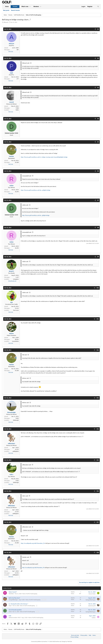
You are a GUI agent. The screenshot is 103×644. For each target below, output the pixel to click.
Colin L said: (25, 496)
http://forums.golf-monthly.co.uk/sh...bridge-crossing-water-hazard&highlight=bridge (44, 157)
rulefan (94, 618)
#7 (98, 200)
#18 (98, 552)
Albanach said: (26, 63)
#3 (98, 88)
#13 (98, 398)
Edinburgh (16, 420)
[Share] (95, 29)
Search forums (15, 10)
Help (90, 635)
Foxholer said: (26, 557)
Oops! (10, 606)
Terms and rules (75, 635)
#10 (98, 288)
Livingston (16, 279)
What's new (25, 7)
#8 (98, 228)
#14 (98, 429)
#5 (98, 142)
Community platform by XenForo (46, 642)
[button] (30, 7)
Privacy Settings (75, 637)
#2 (98, 58)
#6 (98, 171)
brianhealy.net (12, 281)
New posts (6, 10)
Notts (17, 110)
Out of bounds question (15, 610)
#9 (98, 257)
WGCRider (11, 594)
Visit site (11, 51)
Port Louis (16, 310)
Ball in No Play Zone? (14, 598)
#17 (98, 522)
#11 (98, 319)
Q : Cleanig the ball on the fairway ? (18, 604)
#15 (98, 460)
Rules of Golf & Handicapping (30, 594)
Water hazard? (13, 592)
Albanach (6, 22)
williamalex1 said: (27, 465)
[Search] (98, 7)
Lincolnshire (15, 341)
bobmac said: (26, 378)
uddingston (16, 451)
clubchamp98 (92, 606)
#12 (98, 350)
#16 (98, 491)
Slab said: (25, 355)
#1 (98, 29)
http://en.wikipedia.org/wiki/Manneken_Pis (33, 543)
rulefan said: (25, 205)
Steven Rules (92, 594)
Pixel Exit (70, 642)
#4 (98, 119)
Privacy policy (84, 635)
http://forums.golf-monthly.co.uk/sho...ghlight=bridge (36, 190)
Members (36, 7)
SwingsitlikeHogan (13, 600)
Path (10, 616)
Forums (15, 7)
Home (7, 7)
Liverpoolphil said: (27, 176)
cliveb (10, 612)
